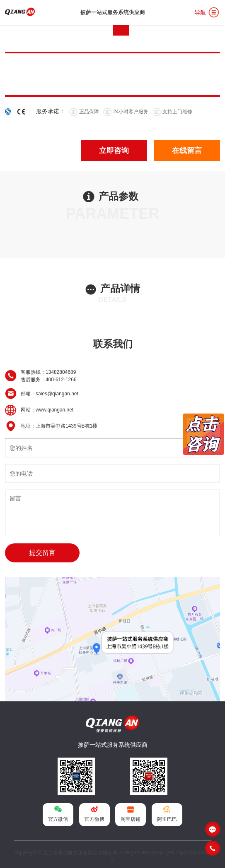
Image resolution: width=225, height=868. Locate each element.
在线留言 (187, 151)
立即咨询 (114, 151)
